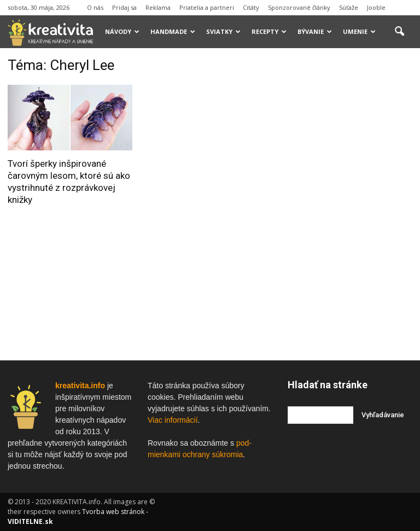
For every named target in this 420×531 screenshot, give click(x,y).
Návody (122, 31)
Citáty (251, 7)
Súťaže (349, 7)
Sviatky (223, 31)
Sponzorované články (299, 7)
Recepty (269, 31)
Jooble (376, 7)
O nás (95, 7)
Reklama (158, 7)
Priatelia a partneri (207, 7)
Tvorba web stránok (113, 512)
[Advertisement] (354, 112)
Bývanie (315, 31)
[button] (399, 32)
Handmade (173, 31)
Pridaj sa (124, 7)
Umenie (359, 31)
